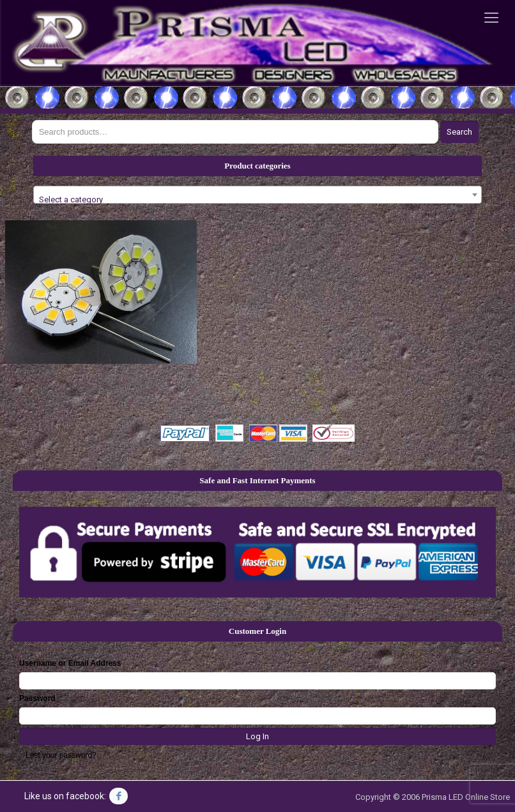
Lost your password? (61, 755)
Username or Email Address (70, 663)
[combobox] (257, 195)
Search (459, 132)
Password (37, 698)
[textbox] (257, 199)
